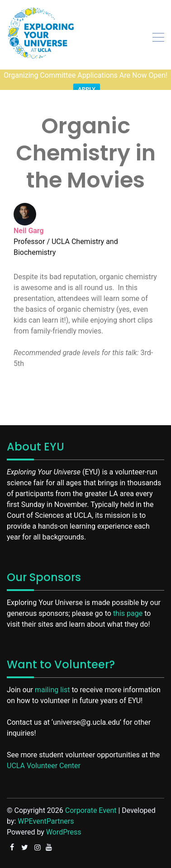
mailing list (52, 674)
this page (128, 598)
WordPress (64, 817)
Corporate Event (91, 795)
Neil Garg (29, 215)
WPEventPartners (46, 806)
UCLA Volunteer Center (44, 750)
